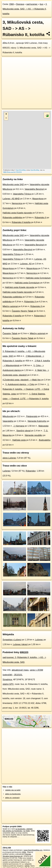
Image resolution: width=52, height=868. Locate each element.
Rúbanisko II (40, 218)
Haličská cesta (19, 440)
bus (41, 4)
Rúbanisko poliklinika (12, 218)
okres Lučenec (9, 458)
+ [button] (6, 114)
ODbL (24, 852)
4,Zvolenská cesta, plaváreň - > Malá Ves (22, 380)
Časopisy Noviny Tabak (22, 311)
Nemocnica (17, 203)
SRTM (27, 866)
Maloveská (43, 426)
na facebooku (20, 829)
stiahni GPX (8, 684)
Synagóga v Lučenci (12, 640)
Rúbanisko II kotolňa (21, 222)
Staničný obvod (23, 431)
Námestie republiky (34, 435)
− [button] (6, 118)
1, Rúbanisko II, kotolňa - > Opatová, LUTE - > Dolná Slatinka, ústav (26, 389)
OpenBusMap (35, 170)
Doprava (20, 4)
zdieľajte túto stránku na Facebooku (18, 830)
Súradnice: (8, 680)
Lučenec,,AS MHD (11, 199)
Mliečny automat (10, 306)
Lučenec (7, 471)
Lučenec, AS (26, 264)
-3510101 (18, 675)
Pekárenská (32, 416)
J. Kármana (19, 426)
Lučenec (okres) (20, 644)
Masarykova (38, 199)
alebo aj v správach (12, 798)
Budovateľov (45, 440)
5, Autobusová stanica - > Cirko (20, 384)
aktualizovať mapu (20, 670)
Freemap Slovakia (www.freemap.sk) (17, 855)
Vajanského (8, 421)
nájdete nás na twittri (13, 790)
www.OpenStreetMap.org (33, 850)
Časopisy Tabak (10, 333)
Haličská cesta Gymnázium (38, 278)
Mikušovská (8, 416)
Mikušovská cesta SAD (13, 185)
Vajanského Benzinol (34, 189)
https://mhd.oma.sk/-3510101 (12, 172)
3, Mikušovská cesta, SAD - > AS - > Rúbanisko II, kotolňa (25, 9)
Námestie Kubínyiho (37, 421)
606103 (24, 652)
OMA (12, 4)
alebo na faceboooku (13, 794)
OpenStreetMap (21, 170)
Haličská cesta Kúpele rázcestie (17, 213)
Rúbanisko (31, 471)
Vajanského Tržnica (22, 194)
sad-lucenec (32, 4)
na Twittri (27, 831)
